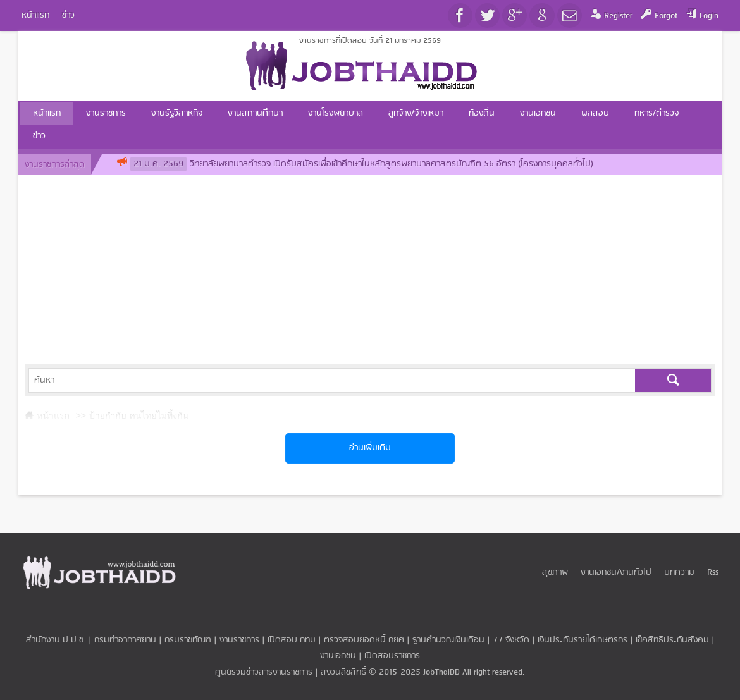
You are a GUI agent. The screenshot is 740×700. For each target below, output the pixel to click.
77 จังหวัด (511, 640)
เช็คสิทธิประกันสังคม (672, 640)
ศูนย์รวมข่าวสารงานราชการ (265, 672)
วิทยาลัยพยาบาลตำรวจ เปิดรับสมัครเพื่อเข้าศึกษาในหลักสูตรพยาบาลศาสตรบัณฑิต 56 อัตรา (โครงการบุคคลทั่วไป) (362, 164)
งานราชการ (239, 640)
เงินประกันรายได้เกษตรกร (583, 640)
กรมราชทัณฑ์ (188, 640)
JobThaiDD (441, 672)
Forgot (666, 16)
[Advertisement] (370, 269)
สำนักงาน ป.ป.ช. (56, 640)
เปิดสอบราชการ (392, 656)
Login (709, 16)
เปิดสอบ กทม (292, 640)
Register (618, 16)
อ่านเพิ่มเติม (370, 448)
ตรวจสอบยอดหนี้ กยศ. (365, 640)
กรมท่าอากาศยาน (125, 640)
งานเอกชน (338, 656)
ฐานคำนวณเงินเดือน (448, 640)
